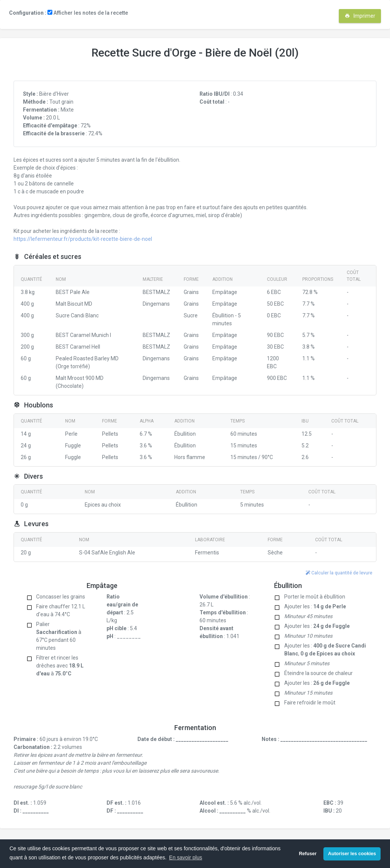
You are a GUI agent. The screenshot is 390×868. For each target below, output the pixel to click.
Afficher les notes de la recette (88, 13)
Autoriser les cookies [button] (352, 854)
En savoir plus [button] (186, 857)
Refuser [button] (308, 854)
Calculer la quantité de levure (339, 573)
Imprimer (360, 16)
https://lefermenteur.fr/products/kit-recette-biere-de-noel (83, 239)
